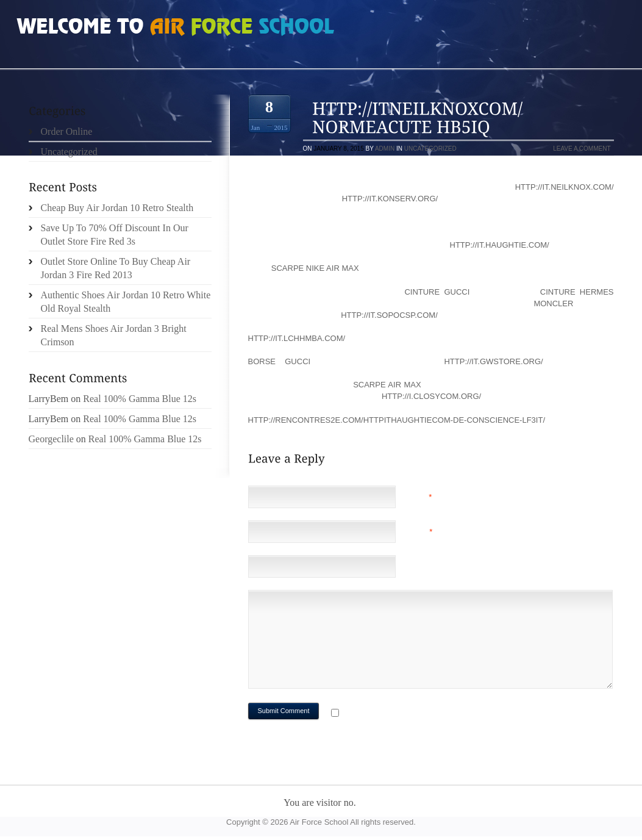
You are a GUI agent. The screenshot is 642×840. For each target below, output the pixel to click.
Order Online (67, 131)
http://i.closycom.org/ (431, 396)
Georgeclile (51, 439)
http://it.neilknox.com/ (565, 187)
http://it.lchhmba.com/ (297, 338)
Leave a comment (582, 149)
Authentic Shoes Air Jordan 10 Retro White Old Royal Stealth (126, 302)
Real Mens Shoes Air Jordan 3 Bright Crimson (114, 335)
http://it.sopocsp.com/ (389, 315)
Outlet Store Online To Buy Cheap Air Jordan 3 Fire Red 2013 (116, 268)
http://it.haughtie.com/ (500, 245)
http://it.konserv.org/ (390, 199)
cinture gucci (437, 292)
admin (385, 149)
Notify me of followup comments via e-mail (439, 714)
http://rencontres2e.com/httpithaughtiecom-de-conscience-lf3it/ (397, 420)
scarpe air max (387, 385)
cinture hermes (577, 292)
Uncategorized (430, 149)
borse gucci (280, 361)
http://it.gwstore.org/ (493, 361)
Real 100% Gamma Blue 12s (140, 399)
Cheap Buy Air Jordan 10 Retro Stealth (117, 208)
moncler (553, 303)
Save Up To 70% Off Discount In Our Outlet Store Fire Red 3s (115, 235)
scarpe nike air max (315, 268)
